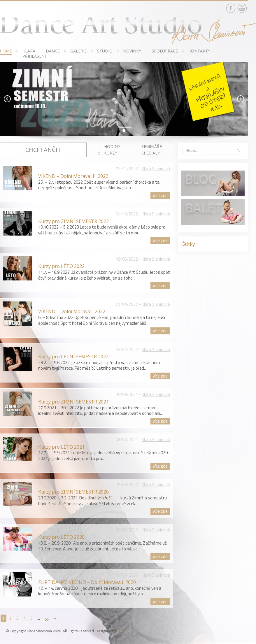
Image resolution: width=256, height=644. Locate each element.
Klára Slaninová (156, 169)
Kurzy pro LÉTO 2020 (61, 537)
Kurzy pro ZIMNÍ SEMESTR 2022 (73, 221)
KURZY (111, 153)
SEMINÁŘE (152, 146)
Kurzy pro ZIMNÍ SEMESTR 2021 (73, 402)
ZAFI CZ (124, 631)
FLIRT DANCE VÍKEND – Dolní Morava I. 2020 (87, 582)
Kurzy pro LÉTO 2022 (61, 266)
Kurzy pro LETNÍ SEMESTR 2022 (73, 357)
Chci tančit (43, 150)
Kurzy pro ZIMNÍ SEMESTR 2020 (73, 492)
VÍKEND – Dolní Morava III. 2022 (73, 176)
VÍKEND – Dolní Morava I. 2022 (72, 311)
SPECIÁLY (151, 153)
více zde (160, 195)
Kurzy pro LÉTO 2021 (61, 447)
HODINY (112, 146)
